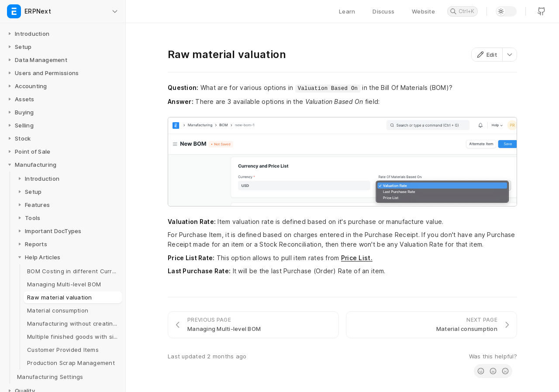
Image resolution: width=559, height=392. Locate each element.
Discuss (383, 11)
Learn (347, 11)
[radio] (481, 371)
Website (423, 11)
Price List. (357, 258)
